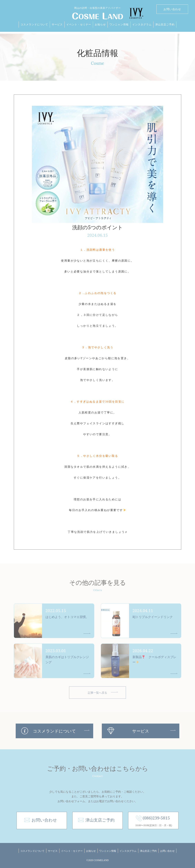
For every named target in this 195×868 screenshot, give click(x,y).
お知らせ (100, 24)
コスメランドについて (34, 24)
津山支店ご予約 (165, 24)
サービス (57, 24)
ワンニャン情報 (119, 24)
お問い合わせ (172, 9)
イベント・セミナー (79, 24)
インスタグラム (142, 24)
